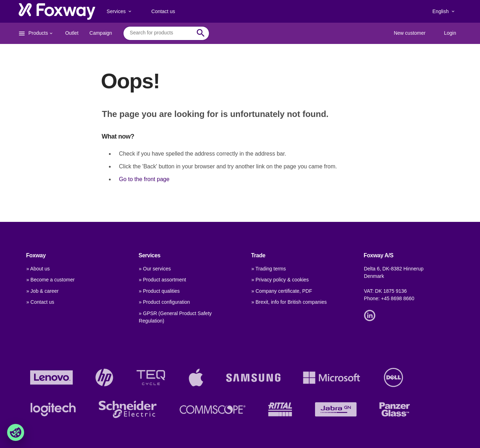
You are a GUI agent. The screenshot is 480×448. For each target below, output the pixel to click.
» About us (38, 269)
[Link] (371, 315)
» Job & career (42, 291)
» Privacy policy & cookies (280, 280)
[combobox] (161, 33)
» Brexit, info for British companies (289, 302)
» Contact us (40, 302)
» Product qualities (159, 291)
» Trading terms (269, 269)
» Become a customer (50, 280)
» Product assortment (162, 280)
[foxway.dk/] (57, 11)
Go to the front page (144, 179)
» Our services (155, 269)
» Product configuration (164, 302)
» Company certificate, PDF (282, 291)
